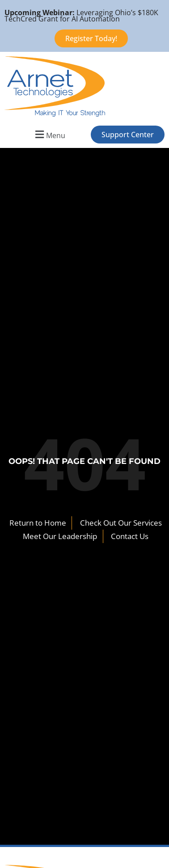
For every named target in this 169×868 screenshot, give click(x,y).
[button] (49, 134)
